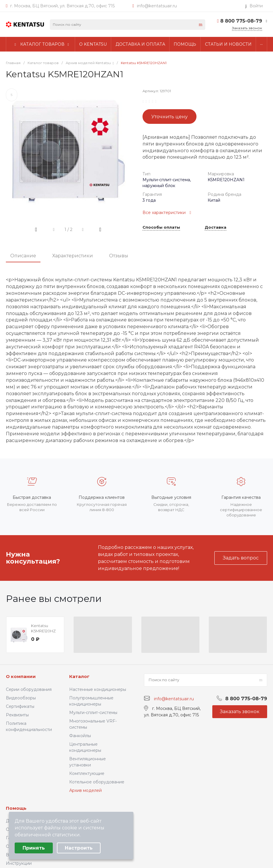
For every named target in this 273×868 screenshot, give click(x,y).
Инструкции (19, 863)
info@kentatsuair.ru (157, 6)
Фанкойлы (80, 736)
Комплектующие (87, 773)
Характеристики (73, 256)
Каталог (79, 676)
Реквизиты (17, 715)
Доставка (216, 227)
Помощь (16, 808)
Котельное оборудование (97, 782)
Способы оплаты (161, 227)
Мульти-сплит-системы (93, 713)
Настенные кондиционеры (98, 689)
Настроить (79, 848)
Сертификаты (20, 706)
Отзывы (119, 256)
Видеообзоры (21, 698)
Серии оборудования (29, 689)
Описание (23, 256)
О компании (21, 676)
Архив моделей (85, 790)
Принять (34, 848)
